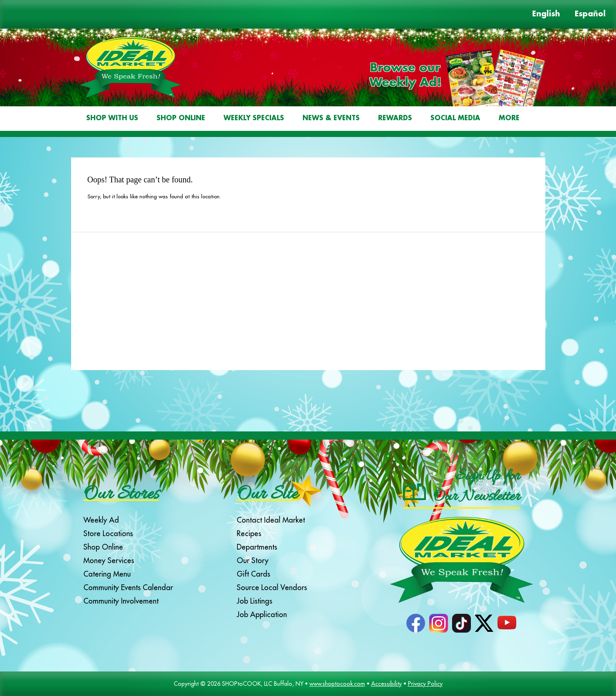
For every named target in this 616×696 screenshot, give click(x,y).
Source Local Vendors (272, 587)
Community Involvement (121, 601)
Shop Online (181, 118)
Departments (257, 547)
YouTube (507, 623)
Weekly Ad (101, 520)
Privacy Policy (425, 684)
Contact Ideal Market (271, 520)
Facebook (416, 623)
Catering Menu (107, 574)
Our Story (253, 560)
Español (590, 14)
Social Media (455, 118)
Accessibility (386, 684)
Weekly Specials (254, 118)
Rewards (395, 118)
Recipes (249, 533)
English (546, 14)
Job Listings (254, 601)
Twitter (484, 623)
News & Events (331, 118)
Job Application (262, 614)
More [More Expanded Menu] (509, 118)
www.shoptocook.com (337, 684)
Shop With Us (112, 118)
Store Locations (108, 533)
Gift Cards (253, 574)
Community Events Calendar (128, 587)
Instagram (439, 623)
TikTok (461, 623)
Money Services (109, 560)
